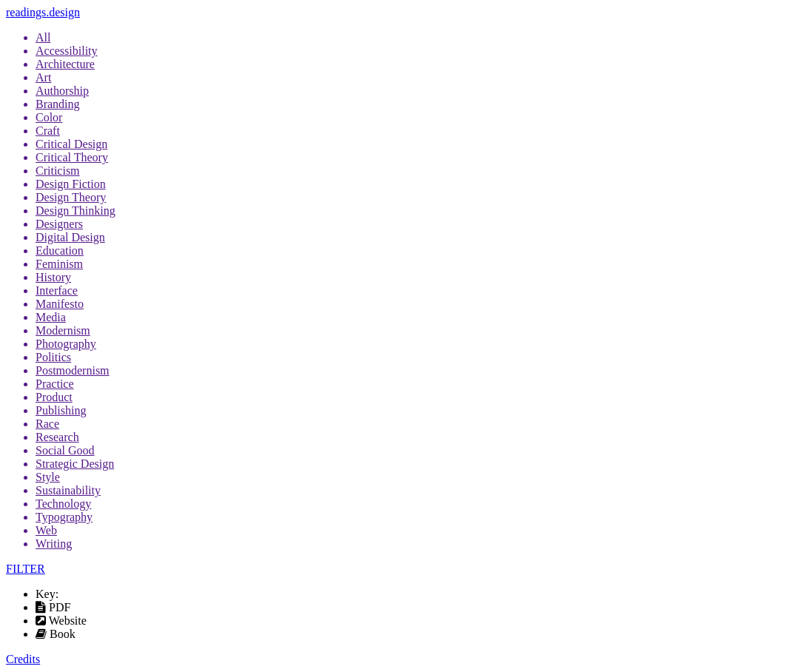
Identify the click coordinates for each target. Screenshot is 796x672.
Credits (23, 659)
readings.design (43, 12)
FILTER (26, 569)
